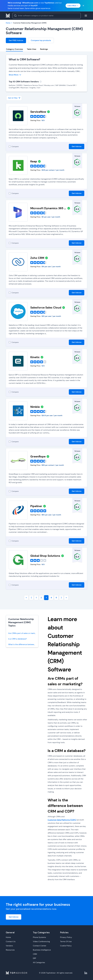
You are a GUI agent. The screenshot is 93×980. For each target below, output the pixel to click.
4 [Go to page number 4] (51, 598)
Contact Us (11, 941)
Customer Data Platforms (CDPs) (62, 820)
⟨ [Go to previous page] (31, 598)
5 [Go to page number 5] (56, 598)
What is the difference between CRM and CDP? (23, 644)
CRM (35, 954)
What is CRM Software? (24, 59)
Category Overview (14, 49)
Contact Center (40, 946)
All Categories (39, 962)
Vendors (9, 946)
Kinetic (35, 357)
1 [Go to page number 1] (36, 598)
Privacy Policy (66, 937)
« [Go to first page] (26, 598)
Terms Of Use (66, 941)
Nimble (35, 407)
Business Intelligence (42, 950)
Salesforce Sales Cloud (46, 307)
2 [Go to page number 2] (41, 598)
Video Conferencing (41, 941)
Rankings (44, 49)
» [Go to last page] (66, 598)
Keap (34, 161)
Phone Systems (39, 937)
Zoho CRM (37, 258)
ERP (34, 958)
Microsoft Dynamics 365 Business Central (48, 208)
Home (8, 937)
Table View (32, 49)
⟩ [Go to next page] (61, 598)
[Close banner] (83, 6)
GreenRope (38, 456)
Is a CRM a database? (17, 639)
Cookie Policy (66, 946)
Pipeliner (36, 506)
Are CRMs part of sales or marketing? (23, 633)
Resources (10, 950)
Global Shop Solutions (45, 556)
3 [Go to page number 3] (46, 598)
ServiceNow (38, 112)
